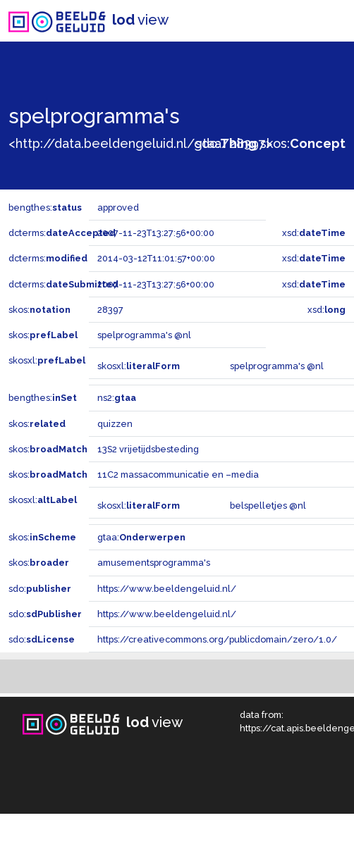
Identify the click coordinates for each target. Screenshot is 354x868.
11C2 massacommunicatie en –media (178, 475)
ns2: (117, 398)
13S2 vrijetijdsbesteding (148, 449)
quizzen (115, 424)
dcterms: (62, 233)
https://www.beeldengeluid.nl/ (167, 589)
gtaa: (141, 537)
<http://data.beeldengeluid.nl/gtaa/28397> (140, 143)
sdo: (226, 143)
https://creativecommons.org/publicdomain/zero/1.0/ (217, 639)
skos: (303, 143)
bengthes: (45, 207)
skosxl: (47, 360)
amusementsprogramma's (154, 563)
